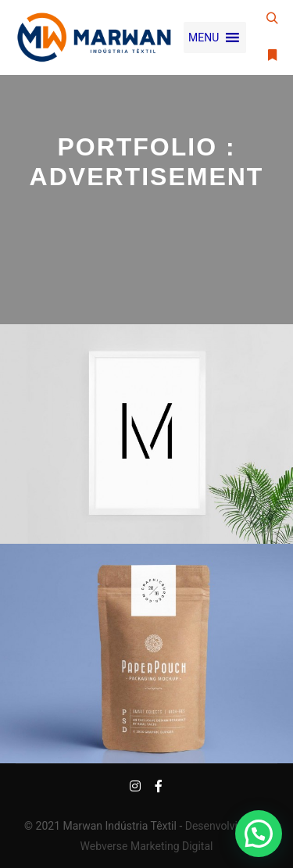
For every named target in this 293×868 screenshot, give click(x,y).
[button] (204, 38)
